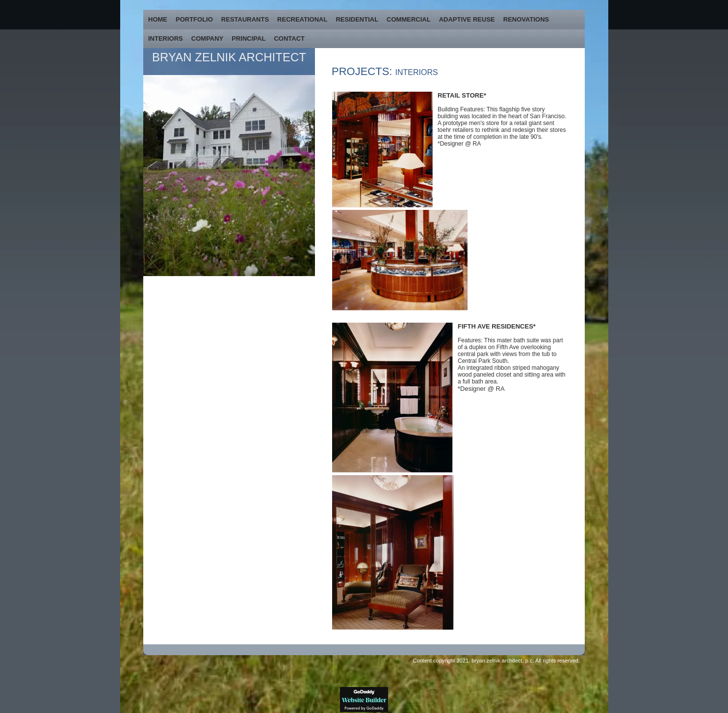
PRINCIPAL (248, 38)
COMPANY (207, 38)
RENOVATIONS (526, 19)
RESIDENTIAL (357, 19)
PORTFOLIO (194, 19)
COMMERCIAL (409, 19)
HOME (158, 19)
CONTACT (289, 38)
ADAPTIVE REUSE (467, 19)
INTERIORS (166, 38)
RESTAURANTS (245, 19)
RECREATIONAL (302, 19)
